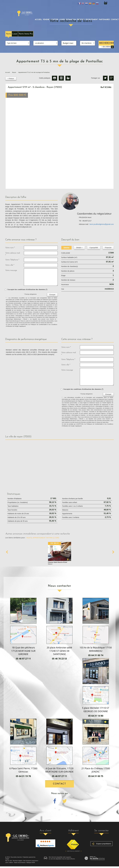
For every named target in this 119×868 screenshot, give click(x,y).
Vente (9, 34)
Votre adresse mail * (13, 254)
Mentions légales (18, 861)
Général (66, 248)
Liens (7, 862)
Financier (108, 248)
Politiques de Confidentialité (39, 324)
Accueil (38, 20)
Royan (14, 72)
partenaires (104, 20)
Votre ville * (10, 265)
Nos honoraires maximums (31, 861)
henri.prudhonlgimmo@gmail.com (102, 224)
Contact (59, 784)
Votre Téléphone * (12, 260)
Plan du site (9, 861)
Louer (15, 34)
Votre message (11, 270)
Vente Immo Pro (26, 34)
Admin (11, 862)
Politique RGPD (31, 862)
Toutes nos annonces (20, 862)
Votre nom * (10, 248)
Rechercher (107, 43)
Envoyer (52, 295)
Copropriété (94, 248)
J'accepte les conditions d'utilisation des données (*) (27, 289)
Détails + (79, 248)
